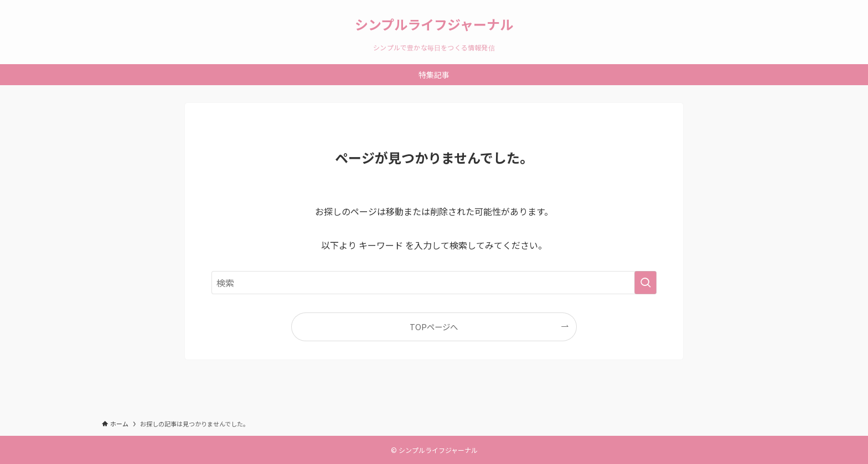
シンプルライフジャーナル (434, 24)
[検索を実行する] (645, 283)
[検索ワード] (434, 283)
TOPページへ (434, 327)
